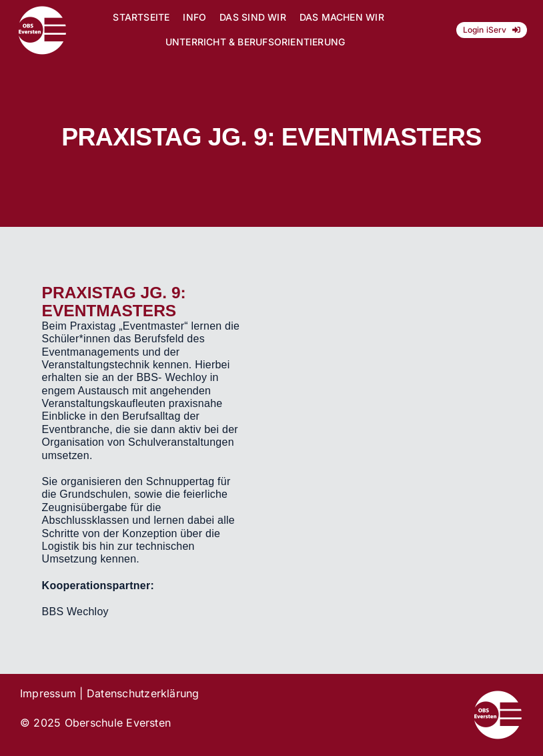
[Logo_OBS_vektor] (42, 11)
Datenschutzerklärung (143, 693)
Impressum (48, 693)
